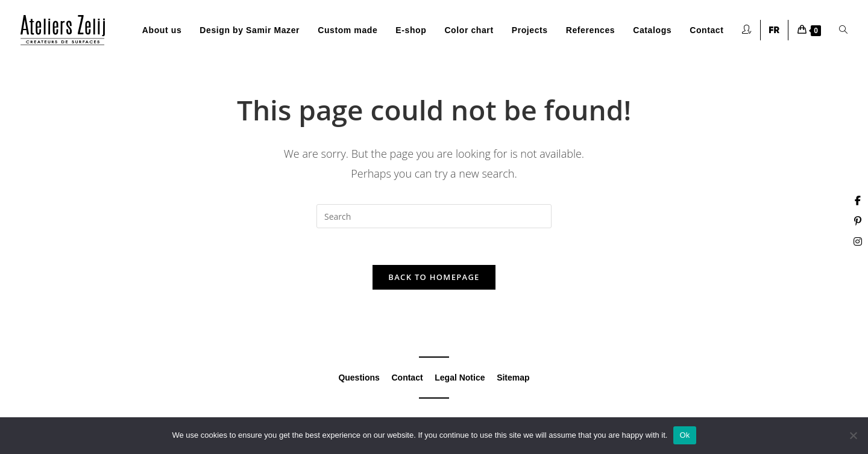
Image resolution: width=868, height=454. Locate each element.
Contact (407, 378)
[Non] (853, 435)
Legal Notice (460, 378)
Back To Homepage (434, 277)
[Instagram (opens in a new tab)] (858, 241)
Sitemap (513, 378)
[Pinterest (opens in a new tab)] (858, 221)
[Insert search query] (434, 216)
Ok (684, 435)
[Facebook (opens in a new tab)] (858, 201)
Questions (359, 378)
